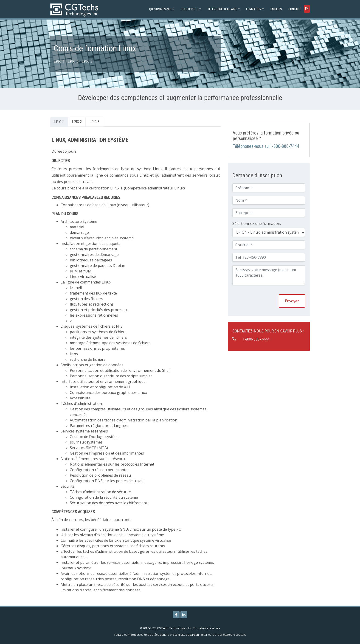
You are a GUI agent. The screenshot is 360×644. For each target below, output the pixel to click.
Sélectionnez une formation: (257, 223)
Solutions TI (190, 9)
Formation (254, 9)
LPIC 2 (77, 122)
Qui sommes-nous (162, 9)
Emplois (276, 9)
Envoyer (292, 301)
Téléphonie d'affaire (222, 9)
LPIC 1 (59, 122)
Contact (295, 9)
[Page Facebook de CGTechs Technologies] (176, 615)
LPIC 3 (94, 122)
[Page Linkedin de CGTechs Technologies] (184, 615)
